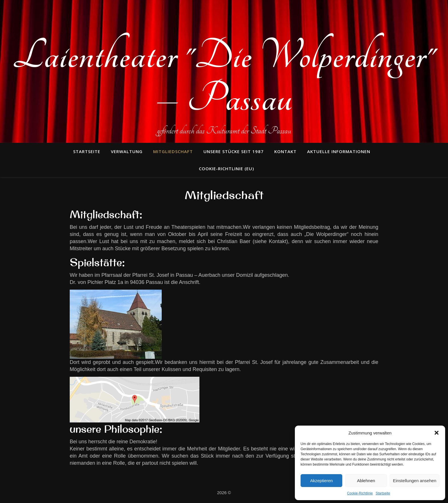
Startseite (383, 493)
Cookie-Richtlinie (360, 493)
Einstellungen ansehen (415, 481)
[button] (437, 433)
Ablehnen (366, 481)
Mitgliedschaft (173, 151)
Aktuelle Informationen (339, 151)
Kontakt (285, 151)
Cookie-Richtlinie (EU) (226, 169)
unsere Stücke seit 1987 (234, 151)
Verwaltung (127, 151)
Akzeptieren (321, 481)
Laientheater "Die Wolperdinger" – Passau (224, 77)
